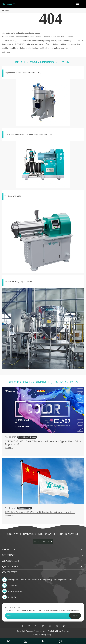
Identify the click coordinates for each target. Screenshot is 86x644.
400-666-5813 (10, 597)
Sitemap (35, 634)
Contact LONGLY (43, 542)
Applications (11, 561)
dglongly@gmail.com (12, 591)
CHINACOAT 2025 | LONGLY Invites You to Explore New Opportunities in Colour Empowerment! (43, 443)
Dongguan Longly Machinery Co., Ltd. (40, 631)
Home (7, 11)
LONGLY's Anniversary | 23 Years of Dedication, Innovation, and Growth (38, 512)
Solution (8, 555)
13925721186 (10, 585)
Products (9, 549)
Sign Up (75, 616)
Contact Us (10, 572)
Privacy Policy (46, 634)
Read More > (10, 448)
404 (13, 11)
